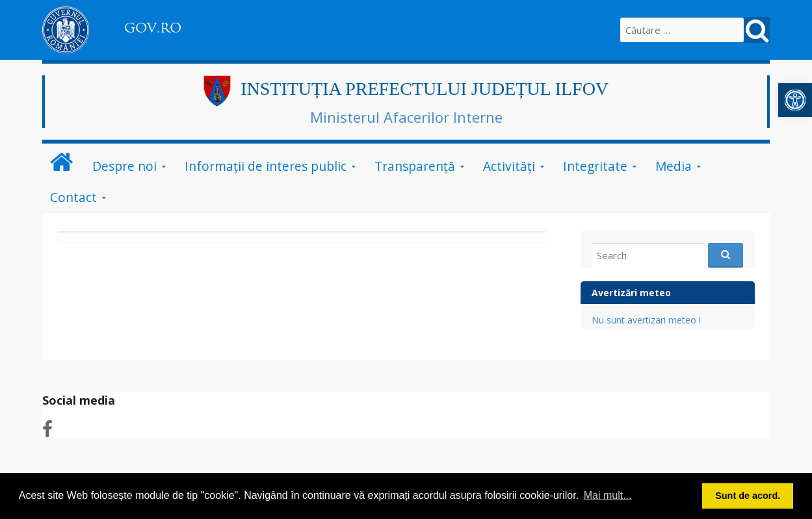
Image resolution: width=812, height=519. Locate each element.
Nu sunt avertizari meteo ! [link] (646, 320)
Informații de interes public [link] (266, 166)
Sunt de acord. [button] (748, 496)
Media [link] (674, 166)
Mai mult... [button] (608, 495)
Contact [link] (73, 197)
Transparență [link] (415, 166)
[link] (795, 100)
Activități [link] (509, 166)
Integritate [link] (595, 166)
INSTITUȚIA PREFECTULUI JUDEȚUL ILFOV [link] (425, 89)
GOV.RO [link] (153, 28)
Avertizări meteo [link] (631, 293)
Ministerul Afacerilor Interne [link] (406, 117)
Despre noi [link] (124, 166)
